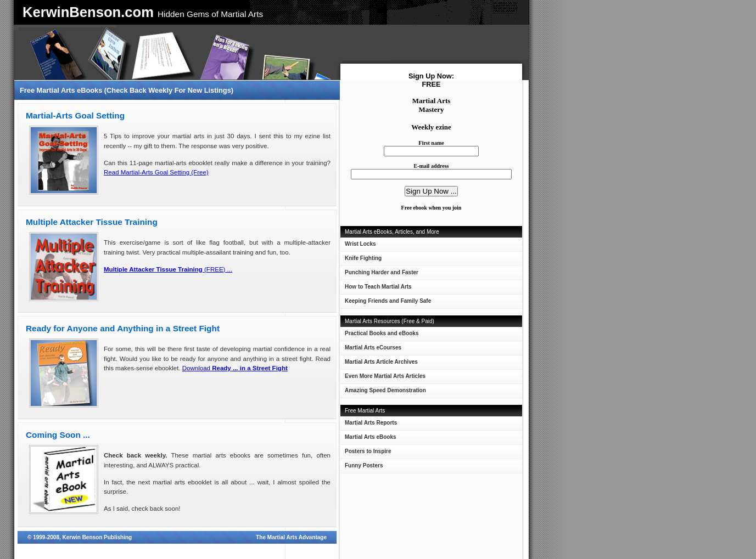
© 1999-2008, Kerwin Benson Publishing (80, 537)
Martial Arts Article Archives (381, 362)
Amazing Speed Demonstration (385, 390)
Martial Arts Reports (371, 423)
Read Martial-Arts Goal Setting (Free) (156, 172)
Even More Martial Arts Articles (385, 376)
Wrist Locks (360, 244)
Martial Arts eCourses (373, 348)
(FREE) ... (168, 269)
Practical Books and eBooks (382, 333)
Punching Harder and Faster (382, 272)
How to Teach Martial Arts (378, 287)
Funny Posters (364, 465)
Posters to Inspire (368, 451)
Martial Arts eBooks (371, 437)
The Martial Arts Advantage (291, 537)
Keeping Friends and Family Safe (388, 301)
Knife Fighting (363, 258)
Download (235, 368)
